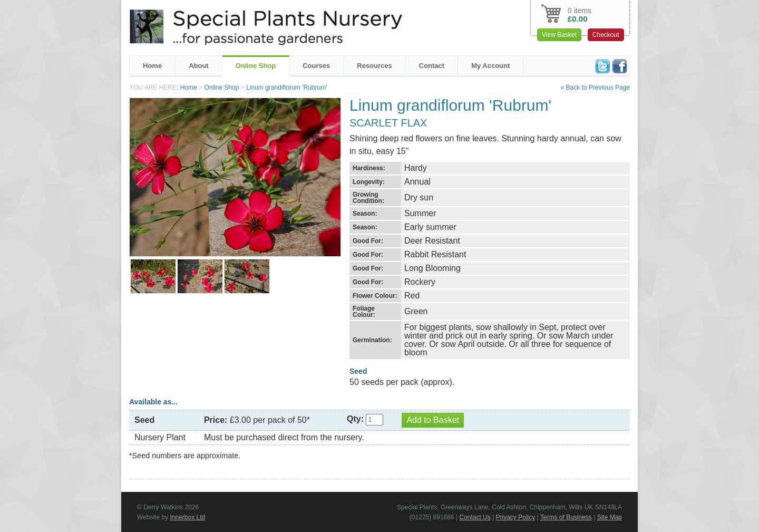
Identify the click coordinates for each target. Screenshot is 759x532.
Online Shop (256, 66)
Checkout (606, 35)
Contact (432, 66)
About (199, 66)
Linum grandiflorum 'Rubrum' (286, 88)
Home (152, 66)
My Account (490, 66)
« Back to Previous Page (595, 88)
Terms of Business (566, 517)
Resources (374, 66)
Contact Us (475, 517)
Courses (316, 66)
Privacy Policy (516, 517)
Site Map (610, 517)
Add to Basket (433, 420)
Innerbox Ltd (187, 517)
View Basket (559, 35)
